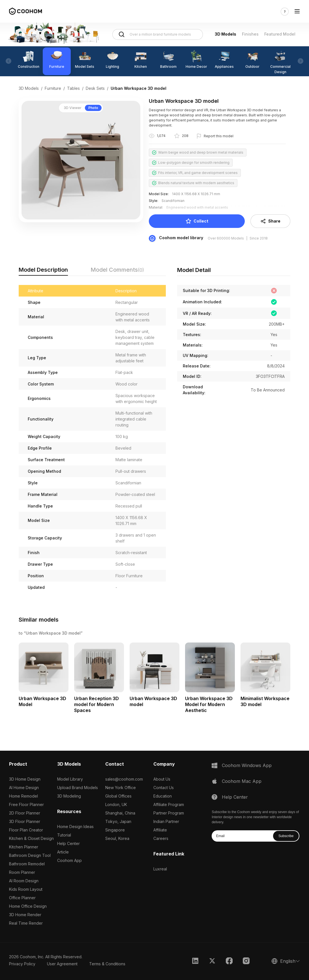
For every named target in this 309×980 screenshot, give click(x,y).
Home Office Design (28, 906)
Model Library (70, 779)
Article (63, 852)
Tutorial (64, 835)
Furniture (53, 88)
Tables (73, 88)
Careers (161, 838)
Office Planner (22, 898)
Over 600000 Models (226, 238)
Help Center (68, 843)
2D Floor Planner (25, 813)
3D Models (226, 34)
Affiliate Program (169, 804)
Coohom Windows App (247, 765)
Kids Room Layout (26, 889)
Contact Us (164, 788)
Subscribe (286, 836)
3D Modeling (69, 796)
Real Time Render (26, 923)
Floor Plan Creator (26, 830)
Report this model (219, 136)
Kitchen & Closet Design (31, 838)
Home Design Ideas (75, 827)
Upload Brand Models (78, 788)
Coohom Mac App (242, 781)
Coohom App (69, 860)
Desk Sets (95, 88)
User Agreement (62, 964)
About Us (162, 779)
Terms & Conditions (107, 964)
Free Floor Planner (26, 804)
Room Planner (22, 872)
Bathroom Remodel (27, 864)
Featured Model (280, 34)
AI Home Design (24, 788)
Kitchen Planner (24, 847)
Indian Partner (166, 821)
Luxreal (160, 869)
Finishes (250, 34)
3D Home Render (25, 915)
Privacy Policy (22, 964)
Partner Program (169, 813)
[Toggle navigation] (297, 11)
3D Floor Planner (25, 821)
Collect (197, 221)
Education (163, 796)
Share (270, 221)
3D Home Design (25, 779)
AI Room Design (24, 881)
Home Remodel (23, 796)
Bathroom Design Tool (30, 855)
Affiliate (160, 830)
